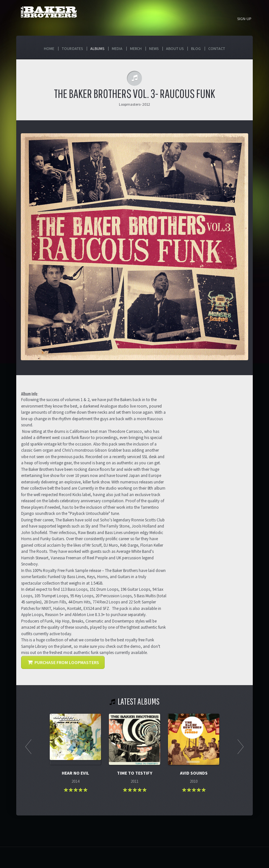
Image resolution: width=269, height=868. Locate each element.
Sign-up (244, 19)
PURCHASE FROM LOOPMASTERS (63, 662)
